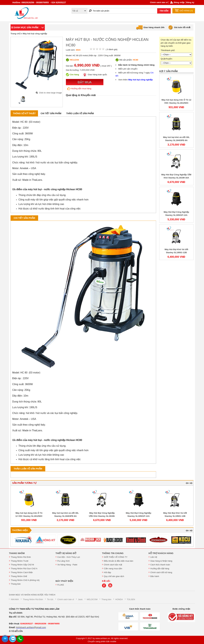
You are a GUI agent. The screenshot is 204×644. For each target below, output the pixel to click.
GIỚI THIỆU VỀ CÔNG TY (116, 557)
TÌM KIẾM (164, 11)
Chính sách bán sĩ (159, 2)
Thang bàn (16, 584)
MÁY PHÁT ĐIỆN (64, 581)
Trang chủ (16, 34)
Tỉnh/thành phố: (168, 50)
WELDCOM (92, 599)
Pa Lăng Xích (63, 561)
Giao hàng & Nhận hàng (161, 561)
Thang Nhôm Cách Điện (22, 572)
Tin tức (50, 599)
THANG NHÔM (17, 553)
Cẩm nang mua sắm (113, 569)
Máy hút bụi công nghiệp (35, 34)
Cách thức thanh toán (160, 565)
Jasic (80, 599)
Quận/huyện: (167, 59)
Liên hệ (154, 557)
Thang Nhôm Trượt (20, 561)
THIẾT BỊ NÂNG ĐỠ (66, 553)
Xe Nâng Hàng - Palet (67, 565)
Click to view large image (50, 93)
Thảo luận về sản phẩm (80, 113)
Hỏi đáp (107, 572)
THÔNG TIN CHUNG (113, 553)
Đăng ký (190, 2)
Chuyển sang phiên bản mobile (102, 641)
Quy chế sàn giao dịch (114, 576)
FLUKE (61, 585)
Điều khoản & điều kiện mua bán (119, 561)
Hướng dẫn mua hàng (79, 89)
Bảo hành (155, 576)
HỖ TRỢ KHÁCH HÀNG (161, 553)
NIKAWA (15, 599)
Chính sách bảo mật (113, 565)
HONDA (119, 599)
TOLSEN (131, 599)
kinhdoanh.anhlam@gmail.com (31, 627)
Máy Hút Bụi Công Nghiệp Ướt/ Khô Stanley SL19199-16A (102, 516)
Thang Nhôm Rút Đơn (21, 557)
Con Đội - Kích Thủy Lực (69, 557)
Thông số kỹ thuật (24, 113)
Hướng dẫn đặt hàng (160, 569)
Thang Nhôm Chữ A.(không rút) (25, 580)
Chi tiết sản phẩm (51, 113)
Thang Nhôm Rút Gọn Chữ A (24, 569)
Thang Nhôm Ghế (19, 576)
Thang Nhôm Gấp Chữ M (22, 565)
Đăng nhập (179, 2)
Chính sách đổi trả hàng (161, 572)
